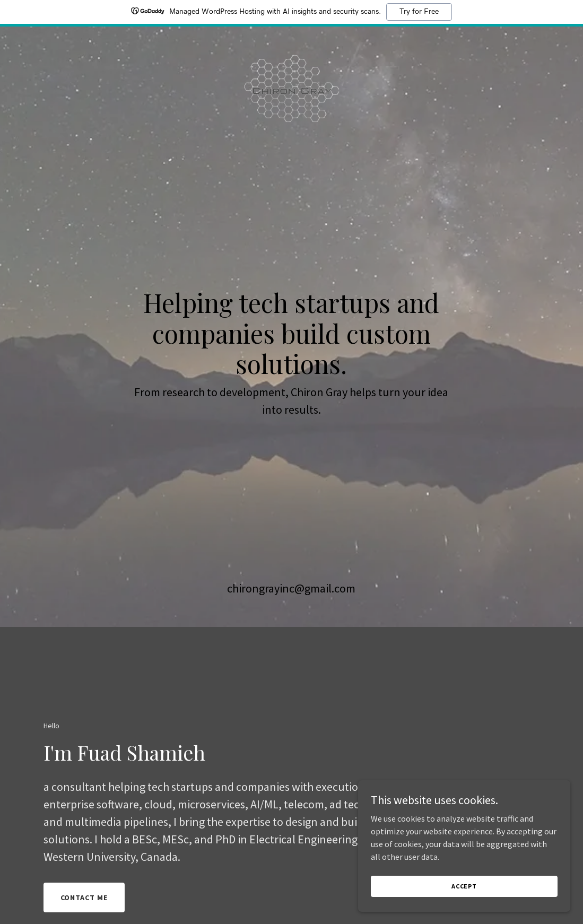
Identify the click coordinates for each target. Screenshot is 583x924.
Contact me (84, 897)
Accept (464, 886)
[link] (292, 39)
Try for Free (419, 12)
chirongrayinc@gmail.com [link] (291, 588)
